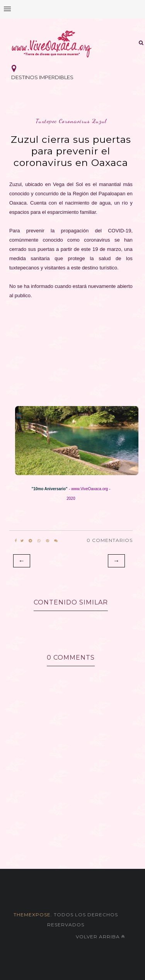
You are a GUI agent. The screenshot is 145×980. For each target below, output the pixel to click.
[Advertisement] (71, 350)
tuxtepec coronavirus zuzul (71, 121)
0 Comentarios (110, 540)
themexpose (32, 915)
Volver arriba (100, 937)
